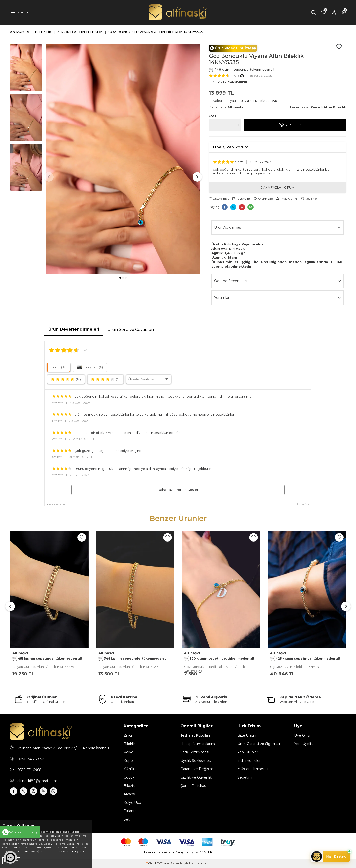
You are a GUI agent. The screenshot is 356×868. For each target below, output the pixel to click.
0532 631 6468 (29, 770)
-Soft (151, 863)
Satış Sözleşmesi (195, 752)
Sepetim (245, 777)
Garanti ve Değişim (197, 769)
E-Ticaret (163, 863)
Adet (213, 116)
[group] (123, 159)
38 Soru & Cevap (261, 75)
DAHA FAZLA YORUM (278, 187)
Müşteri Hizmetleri (253, 769)
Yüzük (129, 769)
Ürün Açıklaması (278, 228)
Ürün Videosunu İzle (233, 48)
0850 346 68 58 (31, 759)
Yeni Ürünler (248, 752)
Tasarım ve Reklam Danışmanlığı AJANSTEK (178, 852)
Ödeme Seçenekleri (278, 281)
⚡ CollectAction (300, 504)
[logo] (178, 12)
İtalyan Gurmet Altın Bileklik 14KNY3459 (43, 667)
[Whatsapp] (64, 792)
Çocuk (129, 777)
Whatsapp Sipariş (23, 832)
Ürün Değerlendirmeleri (74, 329)
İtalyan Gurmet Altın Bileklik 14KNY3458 (130, 667)
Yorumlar (278, 298)
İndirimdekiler (249, 761)
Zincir (128, 735)
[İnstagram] (40, 792)
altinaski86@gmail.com (37, 781)
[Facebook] (15, 792)
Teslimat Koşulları (195, 735)
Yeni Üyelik (303, 744)
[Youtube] (52, 792)
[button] (120, 278)
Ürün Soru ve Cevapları (131, 329)
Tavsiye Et (241, 198)
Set (127, 819)
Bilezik (129, 786)
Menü (23, 12)
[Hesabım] (334, 12)
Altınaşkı (235, 107)
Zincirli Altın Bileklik (80, 32)
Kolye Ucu (132, 803)
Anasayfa (20, 32)
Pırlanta (130, 811)
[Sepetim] (344, 12)
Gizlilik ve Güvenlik (196, 777)
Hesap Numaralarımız (199, 744)
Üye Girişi (302, 735)
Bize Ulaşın (247, 735)
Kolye (128, 752)
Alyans (129, 794)
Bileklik (43, 32)
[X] (27, 792)
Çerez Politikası (194, 786)
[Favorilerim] (324, 12)
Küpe (128, 761)
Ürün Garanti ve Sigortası (259, 744)
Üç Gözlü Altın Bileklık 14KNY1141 (295, 667)
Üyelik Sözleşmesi (196, 761)
